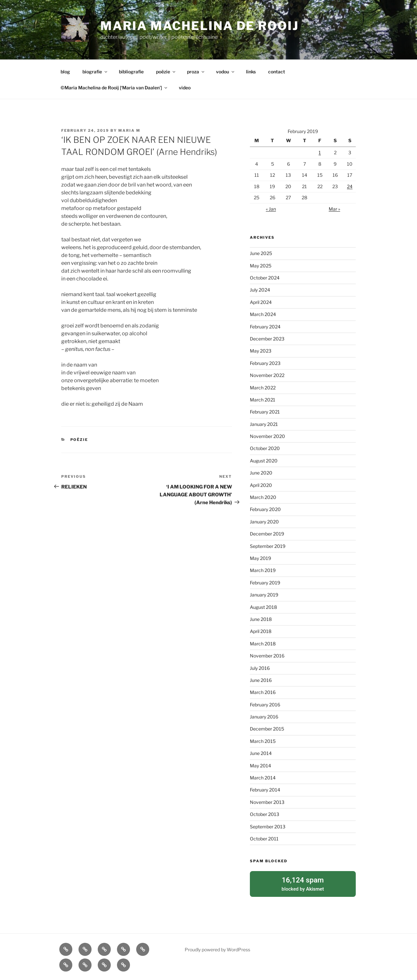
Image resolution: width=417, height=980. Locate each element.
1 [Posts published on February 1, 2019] (320, 152)
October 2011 (264, 839)
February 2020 (265, 509)
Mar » (334, 209)
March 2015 (263, 741)
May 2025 (261, 266)
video (185, 88)
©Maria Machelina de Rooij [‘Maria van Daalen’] (114, 88)
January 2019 (264, 595)
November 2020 (267, 436)
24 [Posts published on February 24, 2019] (350, 186)
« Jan (271, 209)
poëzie (166, 72)
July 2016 (260, 668)
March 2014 (263, 778)
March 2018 (263, 644)
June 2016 (261, 680)
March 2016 (263, 692)
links (251, 72)
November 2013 (267, 802)
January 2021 (264, 424)
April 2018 (261, 631)
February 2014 (265, 790)
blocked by (303, 883)
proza (196, 72)
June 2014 (261, 753)
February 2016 (265, 705)
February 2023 (265, 363)
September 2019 (268, 546)
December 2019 (267, 534)
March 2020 (263, 497)
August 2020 (264, 461)
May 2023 (261, 351)
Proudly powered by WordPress (217, 948)
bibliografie (131, 72)
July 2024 (260, 290)
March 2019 (263, 570)
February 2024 (265, 327)
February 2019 (265, 583)
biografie (95, 72)
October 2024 (265, 278)
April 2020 (261, 485)
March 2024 (263, 314)
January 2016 (264, 717)
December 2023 (267, 339)
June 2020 (261, 473)
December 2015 (267, 729)
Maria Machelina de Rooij (199, 26)
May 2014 (260, 766)
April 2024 (261, 302)
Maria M (129, 130)
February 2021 (265, 412)
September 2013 (268, 827)
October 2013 (265, 814)
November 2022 (267, 375)
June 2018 (261, 619)
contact (277, 72)
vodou (226, 72)
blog (65, 72)
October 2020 (265, 448)
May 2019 (260, 558)
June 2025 (261, 253)
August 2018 (263, 607)
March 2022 (263, 388)
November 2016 (267, 656)
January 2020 (264, 522)
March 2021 (263, 400)
